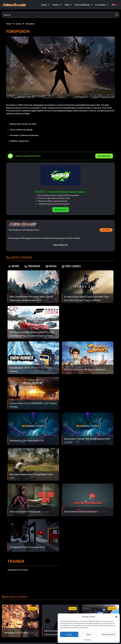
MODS (51, 266)
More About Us (61, 245)
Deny (89, 634)
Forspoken (30, 24)
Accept (69, 634)
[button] (116, 617)
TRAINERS (32, 266)
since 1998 (105, 230)
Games (18, 24)
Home (9, 24)
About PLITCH (61, 210)
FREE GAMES (71, 266)
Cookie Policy (88, 640)
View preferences (108, 634)
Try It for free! (104, 156)
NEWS (14, 266)
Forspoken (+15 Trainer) (18, 570)
